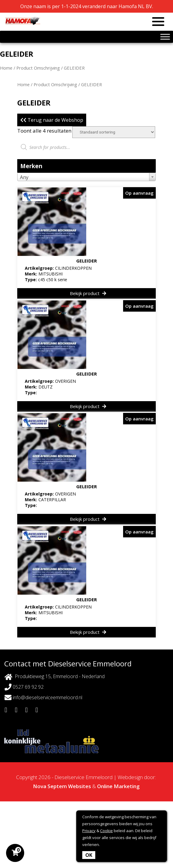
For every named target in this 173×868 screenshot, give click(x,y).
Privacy (89, 831)
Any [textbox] (24, 177)
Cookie (106, 831)
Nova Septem (50, 786)
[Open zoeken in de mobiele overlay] (86, 147)
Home (6, 68)
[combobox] (86, 177)
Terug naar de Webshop (52, 120)
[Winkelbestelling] (114, 132)
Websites (80, 786)
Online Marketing (118, 786)
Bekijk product (88, 293)
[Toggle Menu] (165, 37)
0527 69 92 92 (24, 687)
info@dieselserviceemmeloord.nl (43, 698)
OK (89, 855)
